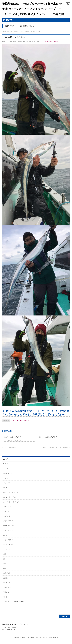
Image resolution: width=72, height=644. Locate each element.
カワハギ (6, 488)
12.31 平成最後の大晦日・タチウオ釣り (56, 447)
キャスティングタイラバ (11, 492)
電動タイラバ (7, 583)
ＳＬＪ (5, 606)
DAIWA (6, 464)
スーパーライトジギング (11, 502)
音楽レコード (7, 592)
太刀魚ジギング (8, 545)
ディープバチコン (9, 530)
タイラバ (6, 511)
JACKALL (6, 469)
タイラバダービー (9, 516)
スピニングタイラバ (10, 497)
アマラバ (6, 478)
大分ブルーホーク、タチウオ (20, 421)
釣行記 (56, 41)
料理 (5, 554)
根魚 (5, 568)
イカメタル (7, 483)
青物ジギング (7, 587)
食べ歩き (6, 597)
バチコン (6, 535)
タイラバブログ (8, 521)
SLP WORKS (7, 473)
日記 (45, 41)
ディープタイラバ (9, 526)
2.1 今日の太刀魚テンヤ (14, 440)
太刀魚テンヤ (7, 549)
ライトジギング (8, 540)
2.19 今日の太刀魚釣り (13, 437)
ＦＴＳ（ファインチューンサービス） (15, 602)
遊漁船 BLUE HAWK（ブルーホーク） (33, 637)
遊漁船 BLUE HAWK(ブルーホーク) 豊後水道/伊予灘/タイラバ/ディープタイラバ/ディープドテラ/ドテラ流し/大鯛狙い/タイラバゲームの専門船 (33, 9)
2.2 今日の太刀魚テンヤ (48, 437)
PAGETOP (64, 616)
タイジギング (7, 507)
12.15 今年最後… (9, 447)
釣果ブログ (50, 41)
